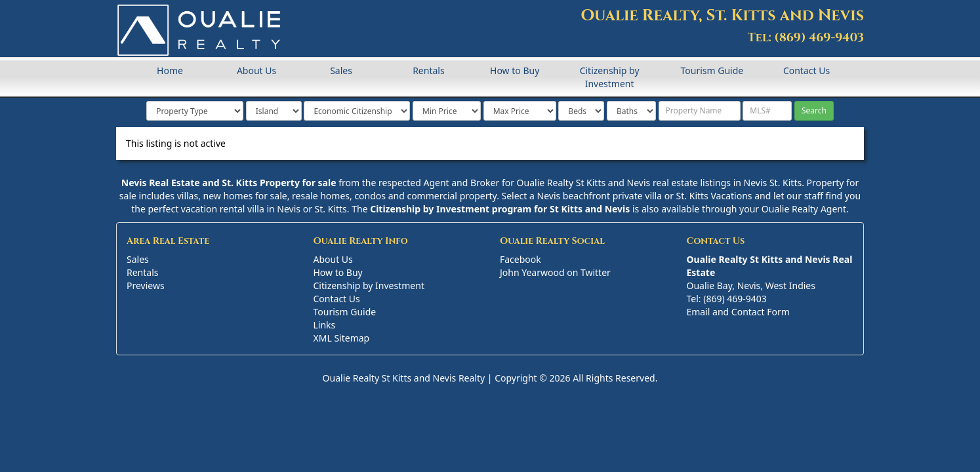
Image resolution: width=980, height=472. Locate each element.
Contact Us (806, 70)
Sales (341, 70)
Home (170, 70)
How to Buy (515, 70)
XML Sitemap (342, 338)
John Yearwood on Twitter (555, 272)
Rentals (428, 70)
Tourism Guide (712, 70)
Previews (146, 285)
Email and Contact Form (738, 312)
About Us (256, 70)
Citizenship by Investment (610, 77)
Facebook (521, 259)
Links (325, 325)
